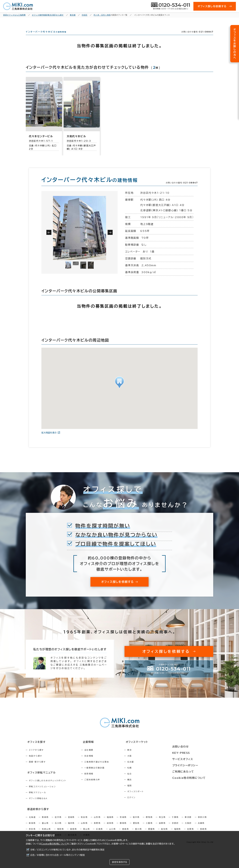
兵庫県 (201, 828)
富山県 (45, 828)
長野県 (97, 828)
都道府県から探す (36, 814)
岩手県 (58, 822)
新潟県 (32, 828)
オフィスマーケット (148, 748)
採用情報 (96, 779)
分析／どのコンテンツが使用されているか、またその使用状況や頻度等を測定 (67, 850)
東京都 (188, 822)
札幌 (143, 773)
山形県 (97, 822)
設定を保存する (119, 862)
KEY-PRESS (190, 753)
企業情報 (93, 748)
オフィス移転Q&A (38, 803)
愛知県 (136, 828)
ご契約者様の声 (99, 785)
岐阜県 (110, 828)
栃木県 (136, 822)
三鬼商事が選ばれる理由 (103, 767)
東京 (143, 755)
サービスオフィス (191, 759)
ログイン (145, 803)
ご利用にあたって (191, 771)
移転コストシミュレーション (42, 792)
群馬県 (149, 822)
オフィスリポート (149, 797)
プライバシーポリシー (193, 765)
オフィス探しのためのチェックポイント (47, 786)
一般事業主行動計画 (101, 773)
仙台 (143, 779)
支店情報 (96, 761)
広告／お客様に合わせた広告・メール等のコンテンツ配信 (58, 855)
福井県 (71, 828)
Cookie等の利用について (54, 844)
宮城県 (71, 822)
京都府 (175, 828)
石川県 (58, 828)
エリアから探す (36, 755)
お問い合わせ (189, 748)
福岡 (143, 791)
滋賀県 (162, 828)
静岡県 (123, 828)
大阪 (143, 761)
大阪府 (188, 828)
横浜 (143, 785)
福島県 (110, 822)
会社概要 (96, 755)
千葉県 (175, 822)
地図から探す (35, 761)
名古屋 (144, 767)
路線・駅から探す (37, 767)
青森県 (45, 822)
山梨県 (84, 828)
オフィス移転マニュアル (39, 778)
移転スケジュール (37, 798)
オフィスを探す (35, 748)
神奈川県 (202, 822)
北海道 (32, 822)
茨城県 (123, 822)
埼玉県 (162, 822)
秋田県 (84, 822)
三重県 (149, 828)
